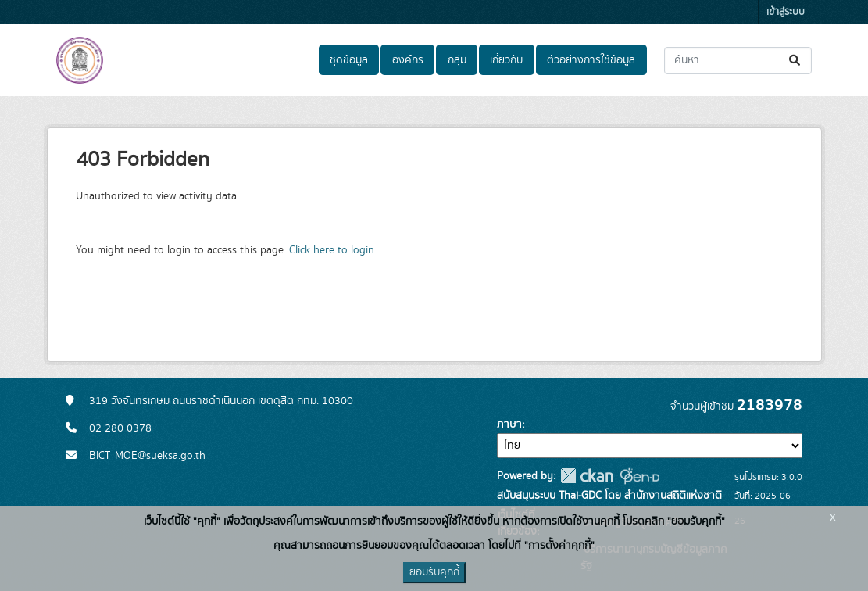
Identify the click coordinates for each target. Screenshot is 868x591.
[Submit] (796, 61)
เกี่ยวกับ (506, 60)
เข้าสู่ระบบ (786, 12)
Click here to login (332, 250)
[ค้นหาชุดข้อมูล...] (738, 61)
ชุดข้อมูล (349, 60)
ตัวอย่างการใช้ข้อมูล (591, 60)
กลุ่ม (457, 60)
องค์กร (408, 60)
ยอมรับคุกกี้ (434, 572)
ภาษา (509, 424)
